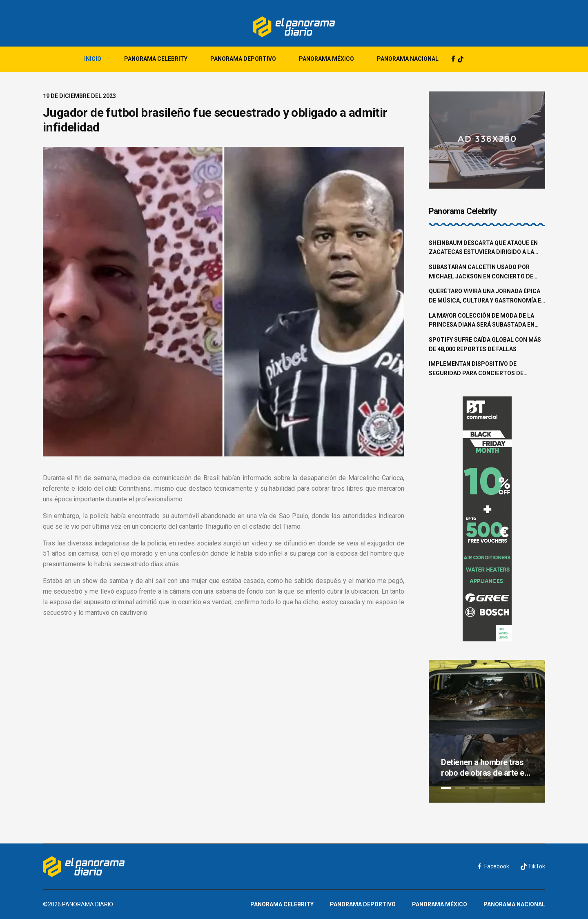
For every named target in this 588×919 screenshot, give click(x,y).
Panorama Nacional (408, 59)
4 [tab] (488, 788)
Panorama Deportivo (243, 59)
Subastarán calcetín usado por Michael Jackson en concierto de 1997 (481, 272)
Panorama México (326, 59)
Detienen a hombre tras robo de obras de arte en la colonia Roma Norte (485, 768)
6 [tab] (515, 788)
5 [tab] (501, 788)
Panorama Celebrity (156, 59)
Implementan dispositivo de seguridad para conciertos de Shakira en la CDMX (476, 369)
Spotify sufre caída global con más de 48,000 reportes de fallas (485, 344)
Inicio (93, 59)
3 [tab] (474, 788)
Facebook (494, 866)
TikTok (533, 867)
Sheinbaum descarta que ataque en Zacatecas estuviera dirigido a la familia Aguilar (483, 248)
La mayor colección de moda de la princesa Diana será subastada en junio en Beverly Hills (482, 321)
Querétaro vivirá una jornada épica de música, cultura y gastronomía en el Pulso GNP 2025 (487, 296)
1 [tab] (446, 788)
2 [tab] (460, 788)
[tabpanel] (487, 731)
